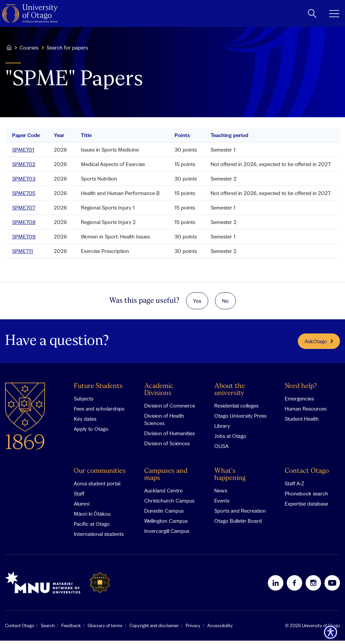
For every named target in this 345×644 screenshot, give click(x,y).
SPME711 (23, 251)
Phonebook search (306, 497)
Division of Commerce (170, 409)
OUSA (221, 449)
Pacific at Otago (92, 527)
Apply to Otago (91, 432)
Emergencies (299, 402)
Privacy (193, 629)
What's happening (230, 478)
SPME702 (24, 164)
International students (99, 537)
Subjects (84, 402)
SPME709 (24, 236)
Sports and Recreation (240, 514)
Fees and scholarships (99, 412)
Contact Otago (307, 474)
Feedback (71, 629)
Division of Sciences (167, 447)
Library (222, 429)
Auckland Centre (163, 494)
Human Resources (306, 412)
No (225, 302)
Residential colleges (236, 409)
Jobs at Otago (230, 439)
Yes (197, 302)
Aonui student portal (97, 487)
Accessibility (220, 629)
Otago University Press (240, 419)
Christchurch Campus (169, 504)
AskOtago (319, 345)
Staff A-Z (294, 487)
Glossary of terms (105, 629)
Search (48, 629)
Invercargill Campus (167, 534)
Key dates (85, 422)
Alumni (82, 507)
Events (222, 504)
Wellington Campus (166, 524)
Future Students (98, 390)
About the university (230, 393)
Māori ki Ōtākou (92, 517)
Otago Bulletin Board (238, 524)
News (221, 494)
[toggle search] (312, 13)
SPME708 (24, 222)
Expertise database (306, 507)
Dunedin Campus (164, 514)
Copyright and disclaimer (154, 629)
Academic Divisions (159, 393)
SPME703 (24, 179)
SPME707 (24, 207)
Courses (29, 47)
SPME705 (24, 193)
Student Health (302, 422)
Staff (79, 497)
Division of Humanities (169, 437)
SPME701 (23, 150)
